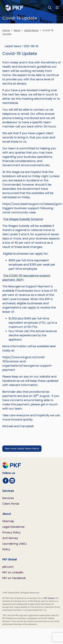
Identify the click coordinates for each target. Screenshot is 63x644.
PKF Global (49, 598)
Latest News (31, 30)
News (17, 30)
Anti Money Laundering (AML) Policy (15, 544)
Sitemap (8, 521)
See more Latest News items (22, 449)
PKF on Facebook (14, 578)
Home (6, 30)
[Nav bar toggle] (57, 8)
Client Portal (11, 504)
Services (8, 498)
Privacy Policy (12, 532)
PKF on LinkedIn (13, 572)
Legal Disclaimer (14, 527)
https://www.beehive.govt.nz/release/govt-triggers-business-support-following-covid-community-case (33, 208)
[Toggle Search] (50, 8)
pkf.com (8, 567)
